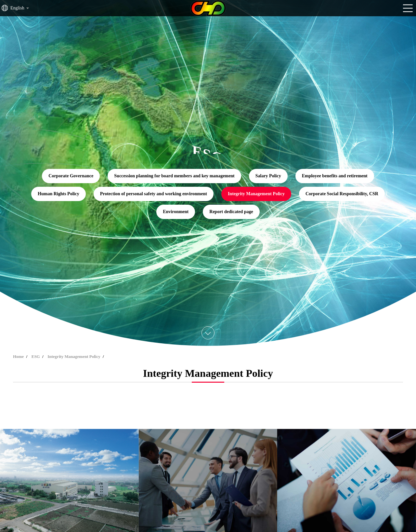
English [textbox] (17, 8)
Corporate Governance (71, 176)
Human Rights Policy (58, 194)
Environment (176, 212)
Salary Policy (268, 176)
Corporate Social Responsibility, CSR (342, 194)
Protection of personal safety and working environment (154, 194)
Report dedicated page (231, 212)
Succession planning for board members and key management (174, 176)
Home (18, 356)
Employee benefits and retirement (335, 176)
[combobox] (19, 8)
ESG (36, 356)
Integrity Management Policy (256, 194)
